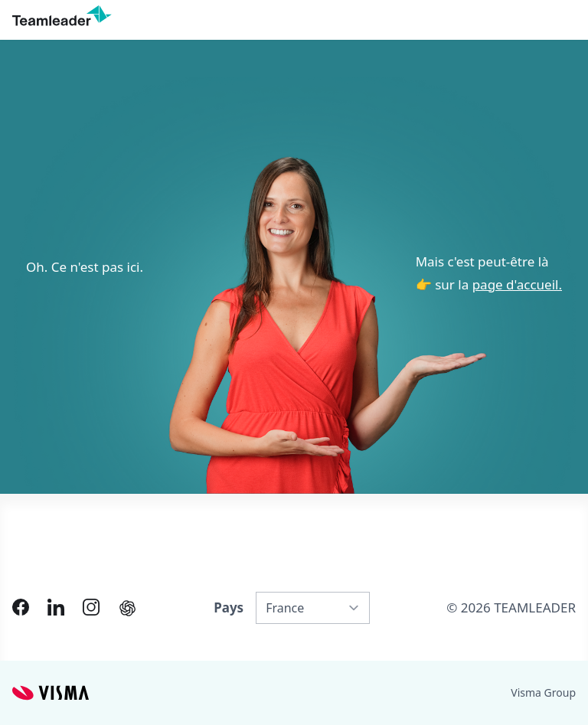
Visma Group (543, 692)
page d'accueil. (517, 284)
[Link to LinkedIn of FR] (56, 607)
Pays (229, 607)
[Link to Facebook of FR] (21, 607)
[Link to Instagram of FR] (91, 607)
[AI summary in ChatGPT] (127, 608)
